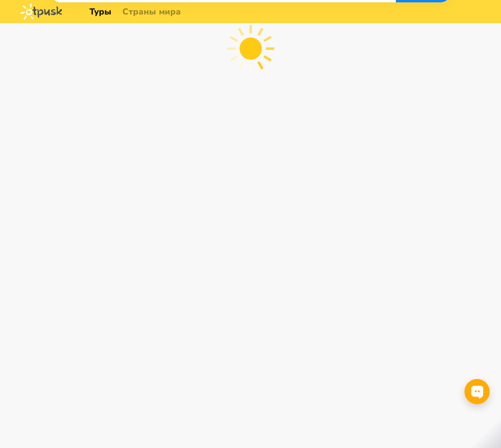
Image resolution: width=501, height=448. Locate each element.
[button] (71, 43)
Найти (447, 43)
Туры (101, 12)
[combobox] (71, 43)
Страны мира (152, 12)
